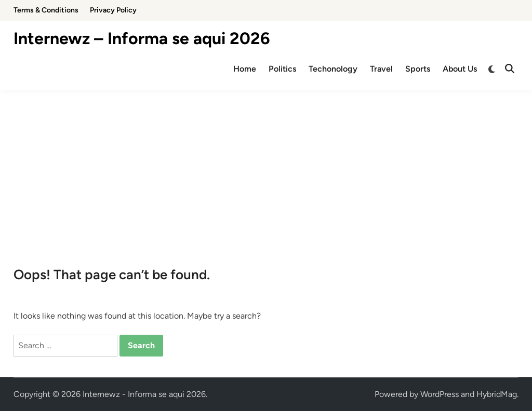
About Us (460, 69)
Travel (381, 69)
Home (245, 69)
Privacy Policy (113, 10)
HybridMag (497, 394)
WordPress (440, 394)
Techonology (333, 69)
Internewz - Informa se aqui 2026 (144, 394)
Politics (282, 69)
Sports (418, 69)
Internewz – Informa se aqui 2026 (142, 38)
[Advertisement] (266, 168)
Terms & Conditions (46, 10)
